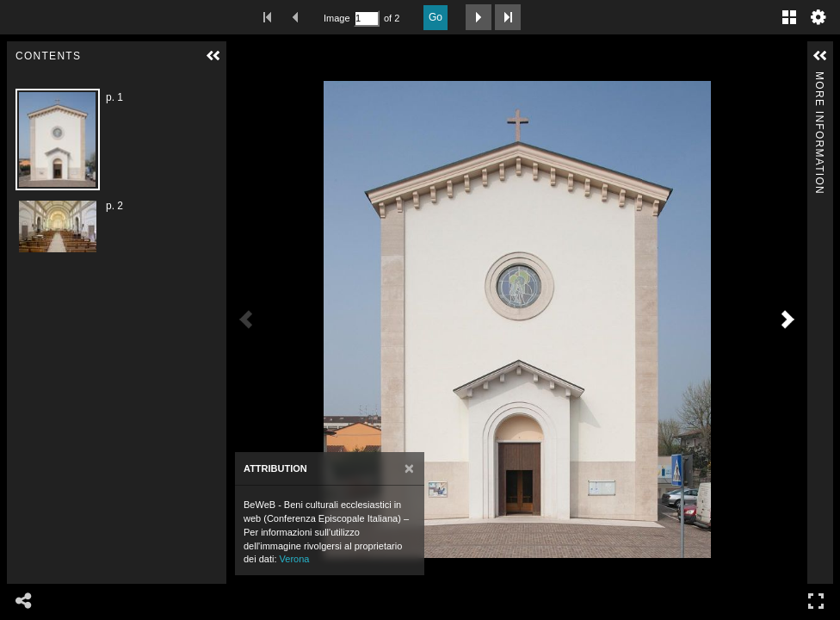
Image (337, 18)
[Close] (409, 469)
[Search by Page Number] (367, 19)
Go (435, 17)
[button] (213, 56)
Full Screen (816, 601)
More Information (819, 79)
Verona (295, 559)
